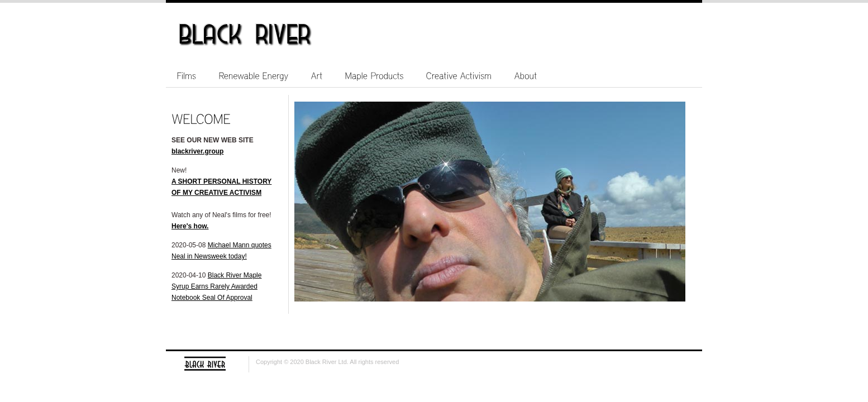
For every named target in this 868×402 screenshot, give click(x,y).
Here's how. (190, 226)
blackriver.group (197, 151)
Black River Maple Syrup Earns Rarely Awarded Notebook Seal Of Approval (216, 286)
